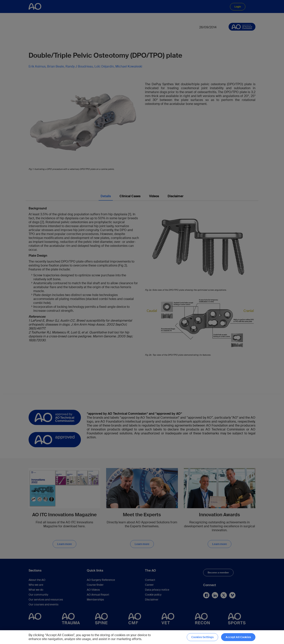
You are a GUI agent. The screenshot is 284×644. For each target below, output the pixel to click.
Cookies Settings (202, 637)
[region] (142, 637)
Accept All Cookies (238, 637)
